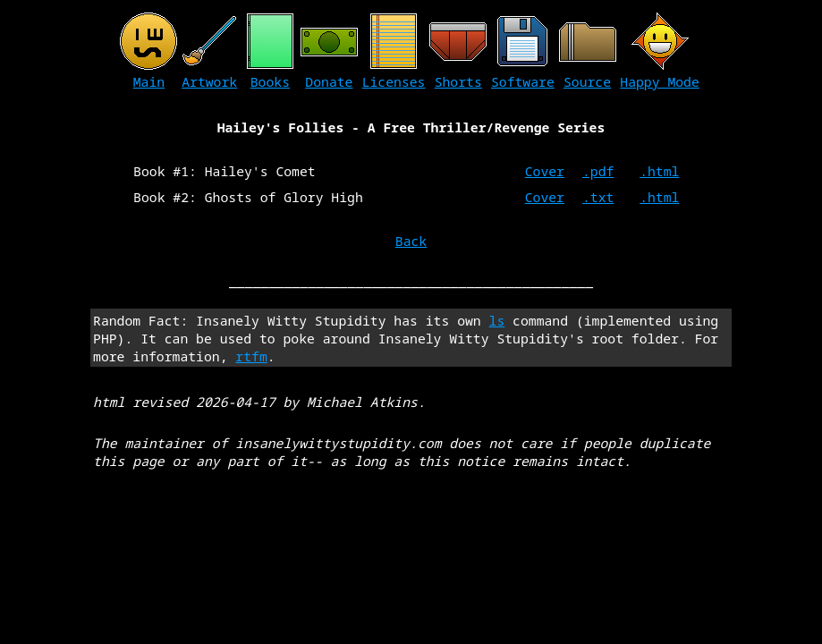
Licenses (394, 81)
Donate (329, 81)
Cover (545, 171)
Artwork (209, 81)
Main (149, 81)
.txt (598, 197)
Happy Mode (660, 81)
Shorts (458, 81)
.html (659, 171)
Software (523, 81)
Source (587, 81)
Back (411, 241)
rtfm (251, 356)
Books (270, 81)
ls (497, 320)
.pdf (598, 171)
